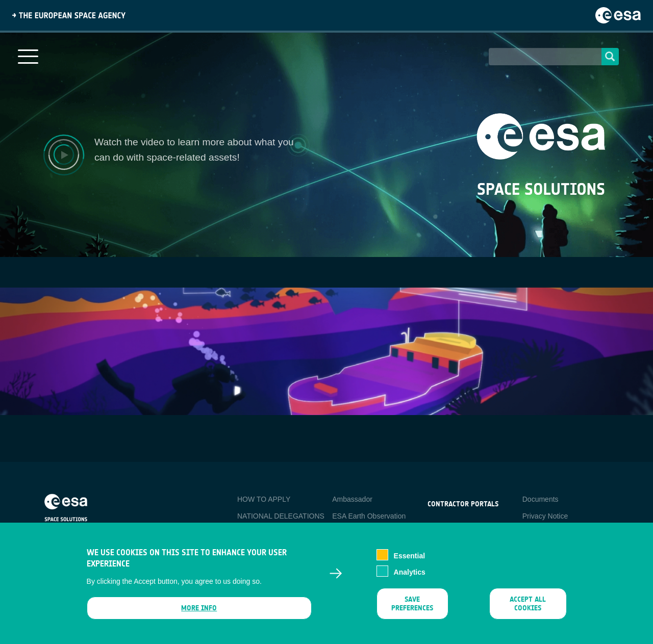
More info (199, 608)
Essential (409, 556)
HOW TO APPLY (264, 499)
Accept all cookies (528, 604)
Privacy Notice (545, 516)
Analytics (410, 572)
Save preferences (412, 604)
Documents (541, 499)
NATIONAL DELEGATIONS (281, 516)
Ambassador (352, 499)
